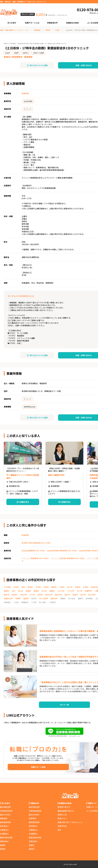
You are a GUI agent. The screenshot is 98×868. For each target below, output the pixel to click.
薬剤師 (3, 849)
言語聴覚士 (4, 834)
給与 (59, 830)
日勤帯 (16, 53)
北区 (14, 591)
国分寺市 (58, 595)
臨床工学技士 (5, 815)
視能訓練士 (4, 841)
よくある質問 (92, 811)
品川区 (70, 587)
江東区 (62, 587)
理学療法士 (4, 826)
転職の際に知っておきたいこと (70, 822)
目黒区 (78, 587)
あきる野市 (44, 598)
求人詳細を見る (23, 502)
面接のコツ (62, 818)
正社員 (8, 53)
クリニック (28, 109)
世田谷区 (94, 587)
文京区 (38, 587)
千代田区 (7, 587)
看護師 (3, 845)
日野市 (40, 595)
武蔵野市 (88, 591)
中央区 (57, 30)
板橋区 (28, 591)
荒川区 (21, 591)
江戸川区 (61, 591)
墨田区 (54, 587)
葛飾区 (52, 591)
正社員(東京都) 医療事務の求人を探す (62, 551)
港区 (23, 587)
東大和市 (92, 595)
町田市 (14, 595)
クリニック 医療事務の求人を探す (35, 558)
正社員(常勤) (28, 101)
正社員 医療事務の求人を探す (33, 551)
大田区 (86, 587)
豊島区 (7, 591)
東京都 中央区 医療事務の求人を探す (36, 543)
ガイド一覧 (64, 705)
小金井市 (23, 595)
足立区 (44, 591)
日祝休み (26, 53)
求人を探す (12, 23)
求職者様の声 (52, 23)
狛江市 (83, 595)
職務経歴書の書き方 (66, 811)
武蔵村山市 (8, 598)
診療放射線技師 (6, 811)
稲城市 (26, 598)
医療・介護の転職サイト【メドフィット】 (15, 30)
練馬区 (36, 591)
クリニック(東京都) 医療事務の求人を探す (68, 558)
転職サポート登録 (38, 767)
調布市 (7, 595)
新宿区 (30, 587)
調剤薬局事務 (5, 822)
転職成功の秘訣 (72, 23)
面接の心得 (62, 815)
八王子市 (71, 591)
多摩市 (18, 598)
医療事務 (37, 30)
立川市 (79, 591)
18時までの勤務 (38, 53)
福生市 (75, 595)
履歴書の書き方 (64, 807)
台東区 (46, 587)
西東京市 (54, 598)
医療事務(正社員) (30, 407)
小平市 (32, 595)
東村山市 (49, 595)
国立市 (67, 595)
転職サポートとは (32, 23)
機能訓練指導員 (6, 838)
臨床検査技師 (5, 807)
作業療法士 (4, 830)
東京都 (48, 30)
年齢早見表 (62, 826)
